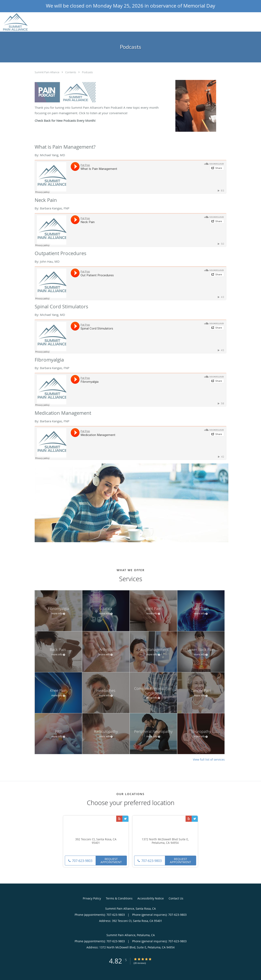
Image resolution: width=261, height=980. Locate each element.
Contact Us (176, 898)
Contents (71, 72)
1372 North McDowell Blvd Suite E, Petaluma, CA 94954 (165, 841)
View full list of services (209, 760)
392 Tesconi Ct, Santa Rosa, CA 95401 (96, 841)
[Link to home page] (14, 22)
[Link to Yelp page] (119, 819)
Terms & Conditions (119, 898)
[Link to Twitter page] (125, 819)
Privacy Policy (92, 898)
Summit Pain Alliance (47, 72)
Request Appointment (111, 860)
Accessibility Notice (151, 898)
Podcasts (87, 72)
